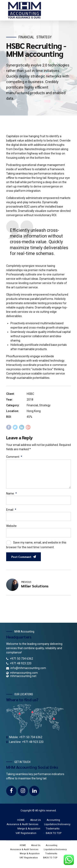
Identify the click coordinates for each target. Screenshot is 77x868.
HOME (21, 823)
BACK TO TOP (54, 836)
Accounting (53, 823)
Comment (14, 457)
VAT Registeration (26, 836)
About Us (36, 823)
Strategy (44, 37)
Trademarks (53, 831)
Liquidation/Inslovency (57, 827)
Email (11, 511)
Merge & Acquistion (29, 831)
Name (11, 495)
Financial (26, 37)
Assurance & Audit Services (22, 827)
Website (11, 528)
